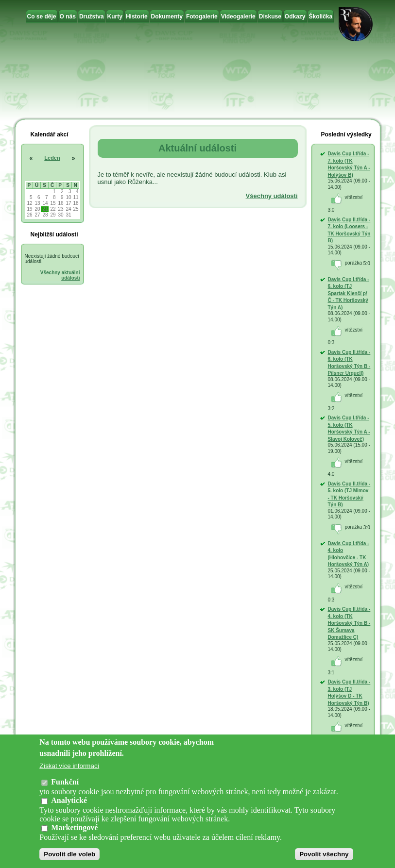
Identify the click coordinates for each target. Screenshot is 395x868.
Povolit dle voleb (69, 857)
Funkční (65, 785)
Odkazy (295, 17)
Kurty (115, 17)
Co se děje (42, 17)
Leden (52, 158)
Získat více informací (69, 769)
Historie (137, 17)
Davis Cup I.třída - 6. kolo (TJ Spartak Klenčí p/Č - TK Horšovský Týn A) (349, 293)
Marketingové (74, 830)
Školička (321, 17)
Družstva (92, 17)
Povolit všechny (324, 857)
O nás (68, 17)
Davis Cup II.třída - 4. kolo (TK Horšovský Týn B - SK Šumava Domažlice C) (349, 623)
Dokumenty (167, 17)
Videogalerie (238, 17)
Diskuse (270, 17)
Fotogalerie (202, 17)
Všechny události (272, 196)
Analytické (69, 803)
